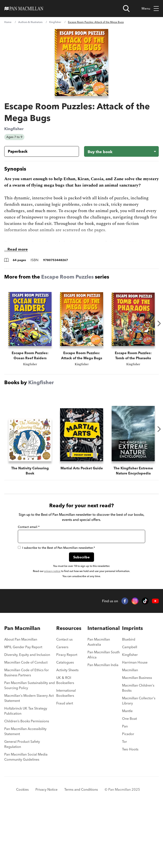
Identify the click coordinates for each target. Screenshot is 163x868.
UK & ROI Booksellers (65, 740)
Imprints (132, 688)
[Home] (24, 9)
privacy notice (52, 631)
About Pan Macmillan (21, 699)
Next (159, 323)
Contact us (64, 699)
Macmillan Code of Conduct (26, 722)
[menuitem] (30, 700)
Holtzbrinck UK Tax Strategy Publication (26, 771)
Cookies (22, 849)
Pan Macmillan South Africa (104, 714)
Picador (128, 794)
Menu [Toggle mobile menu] (150, 9)
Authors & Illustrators (30, 22)
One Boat (129, 778)
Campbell (130, 707)
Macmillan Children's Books (138, 748)
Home (8, 22)
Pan (125, 786)
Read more (18, 249)
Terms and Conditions (81, 849)
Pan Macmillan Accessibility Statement (25, 791)
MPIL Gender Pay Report (23, 707)
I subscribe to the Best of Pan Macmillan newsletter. (56, 608)
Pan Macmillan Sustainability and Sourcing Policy (30, 745)
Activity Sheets (67, 730)
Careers (62, 707)
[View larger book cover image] (81, 63)
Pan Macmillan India (103, 725)
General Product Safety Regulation (22, 804)
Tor (124, 801)
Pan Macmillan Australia (99, 702)
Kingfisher (55, 22)
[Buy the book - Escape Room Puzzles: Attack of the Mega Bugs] (121, 151)
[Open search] (126, 9)
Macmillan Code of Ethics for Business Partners (27, 732)
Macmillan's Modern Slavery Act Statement (29, 758)
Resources (69, 688)
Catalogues (65, 722)
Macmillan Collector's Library (139, 760)
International (104, 688)
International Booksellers (66, 753)
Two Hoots (130, 809)
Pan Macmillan (22, 688)
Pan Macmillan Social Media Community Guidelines (26, 817)
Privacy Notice (46, 849)
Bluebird (129, 699)
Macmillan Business (137, 737)
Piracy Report (67, 714)
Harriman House (135, 722)
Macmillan (130, 730)
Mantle (127, 771)
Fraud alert (65, 763)
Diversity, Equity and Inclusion (27, 714)
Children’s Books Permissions (27, 781)
